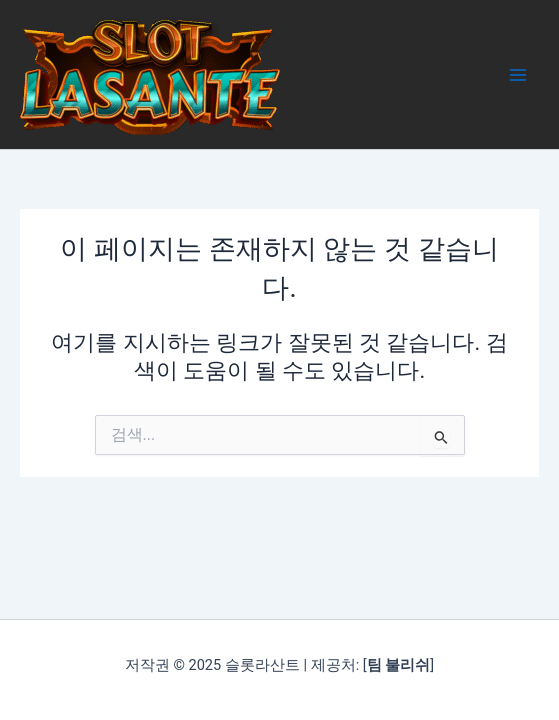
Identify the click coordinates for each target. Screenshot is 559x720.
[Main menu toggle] (518, 75)
